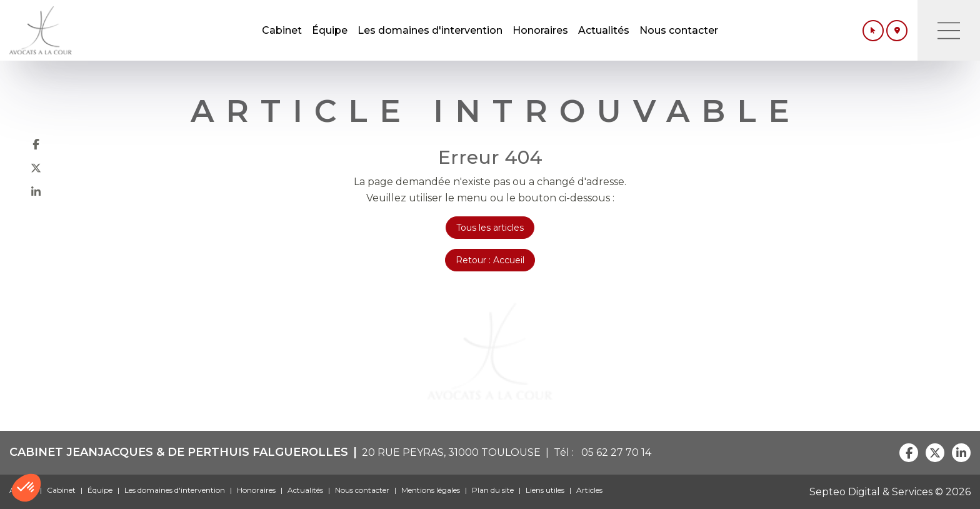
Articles (589, 490)
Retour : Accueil (490, 260)
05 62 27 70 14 (614, 452)
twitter (36, 168)
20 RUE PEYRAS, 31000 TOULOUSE (451, 452)
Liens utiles (545, 490)
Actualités (604, 30)
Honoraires (540, 30)
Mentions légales (431, 490)
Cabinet (282, 30)
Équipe (330, 30)
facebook (36, 144)
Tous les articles (490, 228)
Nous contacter (679, 30)
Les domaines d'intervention (430, 30)
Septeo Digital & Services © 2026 (890, 492)
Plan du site (493, 490)
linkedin (36, 191)
